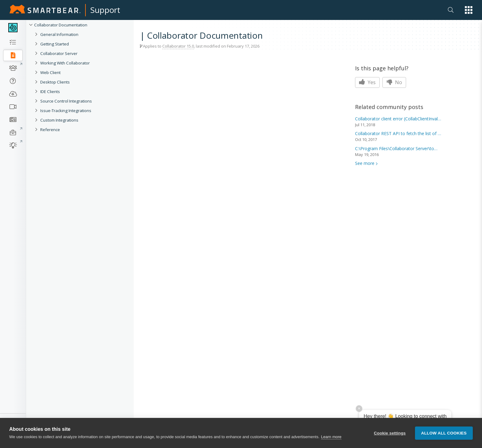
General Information (59, 34)
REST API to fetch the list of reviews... (398, 133)
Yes (367, 82)
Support (105, 10)
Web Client (50, 72)
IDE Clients (50, 92)
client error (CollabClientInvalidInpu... (398, 119)
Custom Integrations (59, 120)
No (394, 82)
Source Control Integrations (66, 101)
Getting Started (55, 44)
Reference (50, 130)
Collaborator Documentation (61, 25)
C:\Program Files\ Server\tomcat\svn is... (398, 148)
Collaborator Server (59, 53)
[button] (469, 10)
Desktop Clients (55, 82)
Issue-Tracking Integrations (66, 111)
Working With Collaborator (65, 63)
